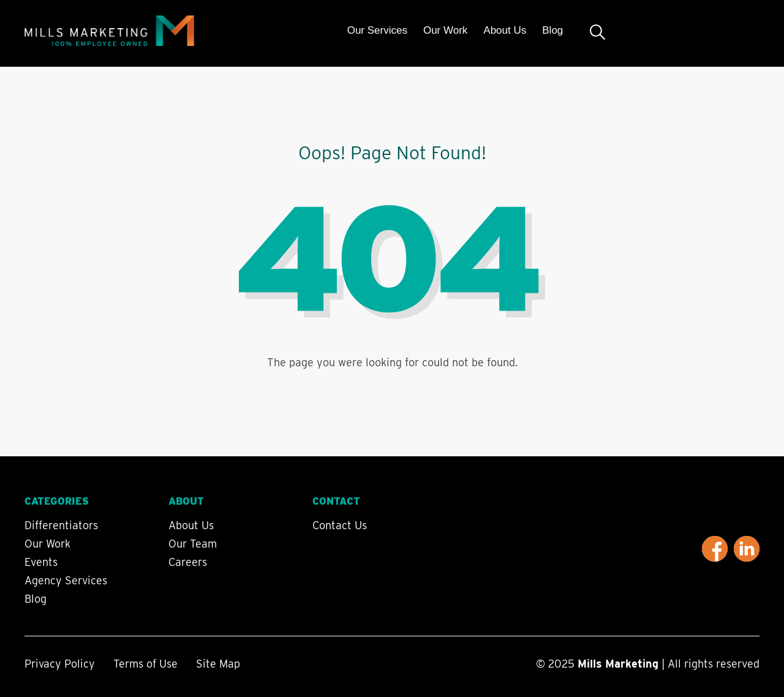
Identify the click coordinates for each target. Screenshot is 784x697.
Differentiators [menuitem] (61, 526)
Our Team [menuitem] (193, 544)
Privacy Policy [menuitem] (60, 664)
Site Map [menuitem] (218, 664)
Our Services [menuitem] (377, 30)
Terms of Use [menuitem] (145, 664)
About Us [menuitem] (505, 30)
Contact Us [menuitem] (340, 526)
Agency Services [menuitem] (66, 581)
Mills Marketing (618, 664)
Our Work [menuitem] (445, 30)
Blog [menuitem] (552, 30)
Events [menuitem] (41, 562)
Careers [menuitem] (188, 562)
